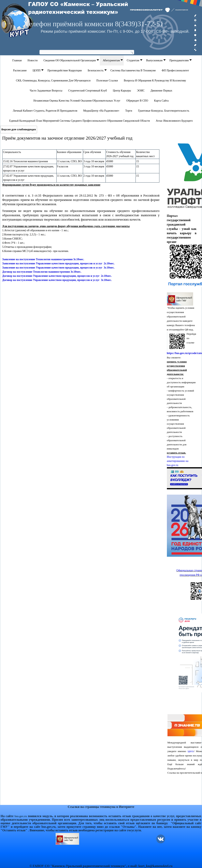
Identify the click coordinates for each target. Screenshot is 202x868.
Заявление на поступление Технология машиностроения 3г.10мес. (43, 259)
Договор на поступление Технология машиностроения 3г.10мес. (42, 272)
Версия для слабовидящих (19, 129)
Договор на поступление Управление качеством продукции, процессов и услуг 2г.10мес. (57, 276)
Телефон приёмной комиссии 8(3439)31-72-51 (94, 24)
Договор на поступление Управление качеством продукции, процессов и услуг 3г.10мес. (57, 280)
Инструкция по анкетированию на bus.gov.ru (178, 461)
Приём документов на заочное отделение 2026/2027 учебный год (67, 138)
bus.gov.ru (21, 816)
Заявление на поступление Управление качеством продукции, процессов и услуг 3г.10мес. (58, 268)
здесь (191, 751)
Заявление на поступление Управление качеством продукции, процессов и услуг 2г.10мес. (58, 263)
